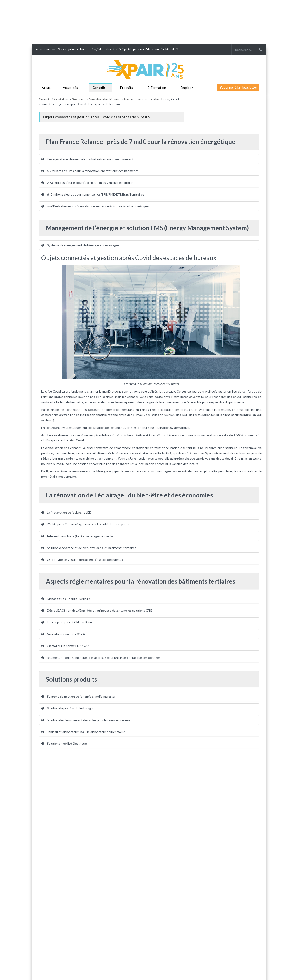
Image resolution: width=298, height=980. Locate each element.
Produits (126, 88)
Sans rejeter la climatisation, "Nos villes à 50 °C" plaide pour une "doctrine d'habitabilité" (118, 49)
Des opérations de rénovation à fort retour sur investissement (87, 159)
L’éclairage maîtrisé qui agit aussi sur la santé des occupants (85, 524)
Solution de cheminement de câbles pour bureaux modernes (86, 720)
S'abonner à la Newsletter (238, 87)
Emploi (185, 88)
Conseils (99, 88)
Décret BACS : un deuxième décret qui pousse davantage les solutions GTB (97, 610)
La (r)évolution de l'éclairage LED (66, 512)
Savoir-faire (61, 99)
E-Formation (157, 88)
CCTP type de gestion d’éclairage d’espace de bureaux (82, 560)
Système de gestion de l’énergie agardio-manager (78, 696)
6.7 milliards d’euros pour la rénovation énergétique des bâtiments (90, 171)
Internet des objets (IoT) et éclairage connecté (77, 536)
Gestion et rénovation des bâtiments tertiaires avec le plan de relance (120, 99)
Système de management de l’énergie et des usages (80, 245)
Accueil (47, 88)
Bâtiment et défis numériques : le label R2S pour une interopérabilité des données (101, 658)
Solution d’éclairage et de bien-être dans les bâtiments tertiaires (89, 548)
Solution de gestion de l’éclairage (67, 708)
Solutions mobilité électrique (64, 743)
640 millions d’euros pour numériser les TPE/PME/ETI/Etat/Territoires (93, 194)
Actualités (70, 88)
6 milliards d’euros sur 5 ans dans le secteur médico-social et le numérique (95, 206)
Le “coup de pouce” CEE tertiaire (67, 622)
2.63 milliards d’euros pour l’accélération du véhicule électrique (87, 183)
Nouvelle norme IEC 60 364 (63, 634)
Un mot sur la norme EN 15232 (65, 646)
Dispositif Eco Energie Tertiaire (66, 599)
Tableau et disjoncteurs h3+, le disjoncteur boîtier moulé (83, 732)
